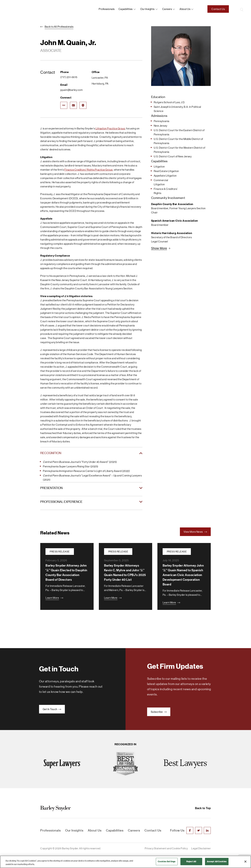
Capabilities (126, 9)
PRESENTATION (51, 488)
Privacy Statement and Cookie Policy (166, 848)
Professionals (107, 9)
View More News (195, 532)
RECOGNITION (51, 453)
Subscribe (159, 712)
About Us (95, 830)
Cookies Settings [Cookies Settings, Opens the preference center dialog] (167, 861)
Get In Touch (52, 709)
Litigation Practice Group (110, 128)
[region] (125, 862)
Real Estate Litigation (166, 171)
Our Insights (147, 9)
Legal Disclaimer (201, 848)
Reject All (191, 861)
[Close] (245, 862)
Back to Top (203, 808)
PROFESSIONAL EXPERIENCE (61, 502)
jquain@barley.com (72, 90)
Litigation (159, 167)
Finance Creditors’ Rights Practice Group (89, 170)
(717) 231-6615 (69, 77)
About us (185, 9)
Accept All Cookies (217, 861)
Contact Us (218, 9)
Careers (167, 9)
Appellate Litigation (165, 176)
